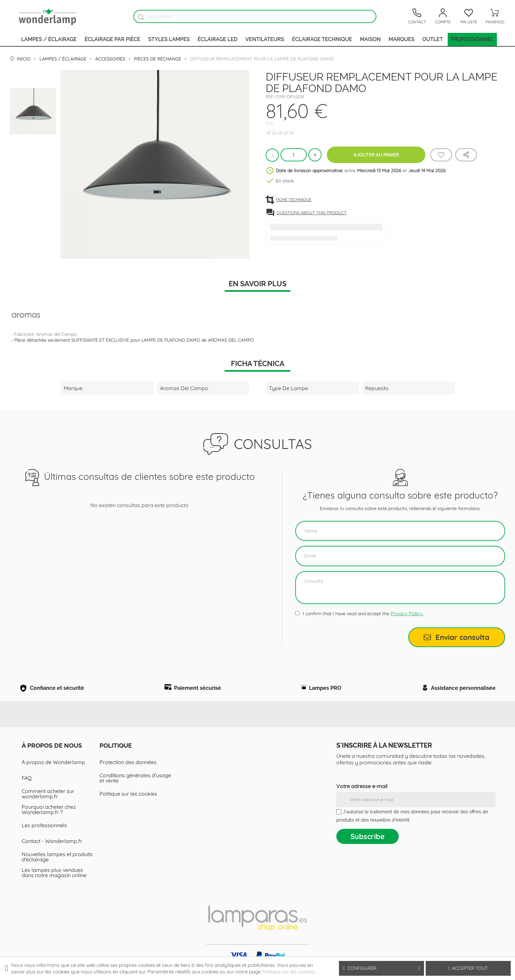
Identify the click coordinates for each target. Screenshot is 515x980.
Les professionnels (44, 833)
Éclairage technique (322, 39)
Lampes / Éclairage (49, 39)
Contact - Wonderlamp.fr (52, 849)
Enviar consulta (457, 637)
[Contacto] (417, 16)
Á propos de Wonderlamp (53, 770)
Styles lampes (169, 39)
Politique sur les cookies (128, 802)
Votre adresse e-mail (362, 794)
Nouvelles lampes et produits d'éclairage (57, 865)
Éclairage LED (218, 39)
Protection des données (128, 770)
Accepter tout (468, 968)
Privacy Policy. (407, 613)
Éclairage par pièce (113, 39)
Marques (402, 39)
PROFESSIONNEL (472, 39)
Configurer (381, 968)
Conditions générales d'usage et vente (135, 786)
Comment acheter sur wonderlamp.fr (48, 802)
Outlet (433, 39)
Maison (370, 39)
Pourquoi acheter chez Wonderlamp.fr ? (49, 818)
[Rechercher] (255, 16)
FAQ (27, 786)
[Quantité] (294, 155)
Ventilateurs (265, 39)
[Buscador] (141, 17)
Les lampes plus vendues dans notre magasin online (54, 881)
